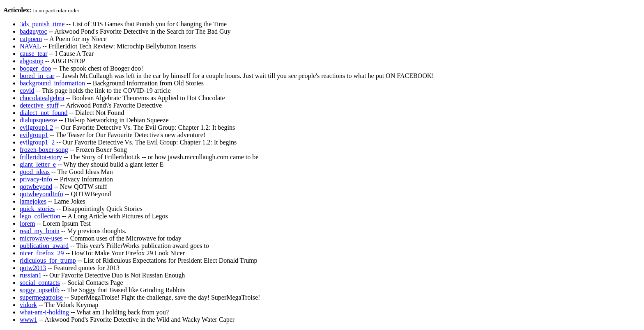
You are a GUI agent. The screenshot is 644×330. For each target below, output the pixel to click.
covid (27, 91)
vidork (28, 305)
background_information (52, 83)
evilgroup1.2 (36, 127)
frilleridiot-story (41, 157)
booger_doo (35, 68)
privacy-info (36, 179)
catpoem (31, 39)
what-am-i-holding (44, 312)
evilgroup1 (34, 135)
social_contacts (40, 283)
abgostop (32, 61)
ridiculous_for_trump (48, 260)
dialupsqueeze (38, 120)
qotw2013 (33, 268)
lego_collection (40, 216)
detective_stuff (39, 105)
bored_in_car (37, 76)
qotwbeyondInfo (41, 194)
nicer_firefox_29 (42, 253)
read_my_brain (40, 231)
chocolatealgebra (42, 98)
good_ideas (35, 172)
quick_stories (37, 209)
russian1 (31, 275)
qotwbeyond (36, 187)
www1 (29, 320)
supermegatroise (41, 297)
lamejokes (33, 201)
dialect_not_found (44, 113)
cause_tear (34, 54)
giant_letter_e (38, 164)
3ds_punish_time (42, 24)
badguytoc (33, 31)
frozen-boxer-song (44, 150)
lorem (27, 223)
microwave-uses (41, 238)
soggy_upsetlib (40, 290)
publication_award (44, 246)
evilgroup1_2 (37, 142)
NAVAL (30, 46)
